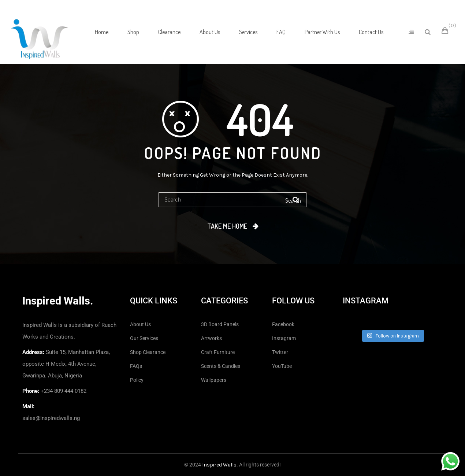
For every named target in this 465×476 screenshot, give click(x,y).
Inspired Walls (219, 465)
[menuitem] (102, 32)
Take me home (227, 226)
